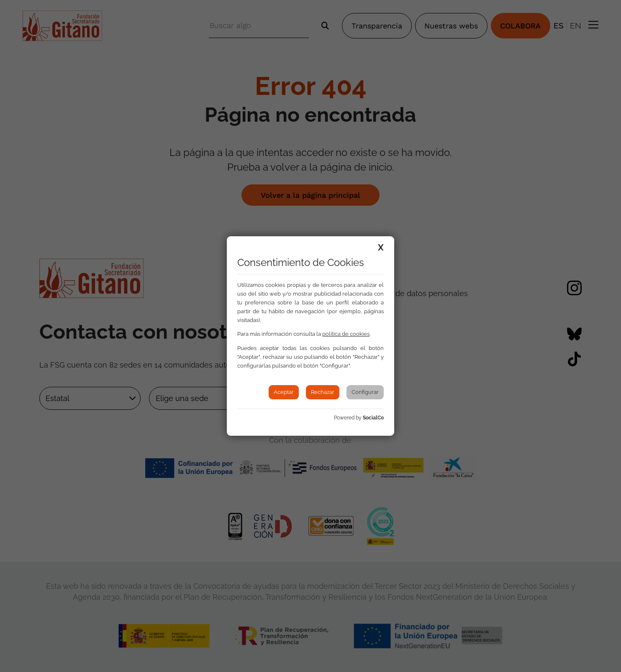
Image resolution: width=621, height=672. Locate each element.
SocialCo (373, 418)
